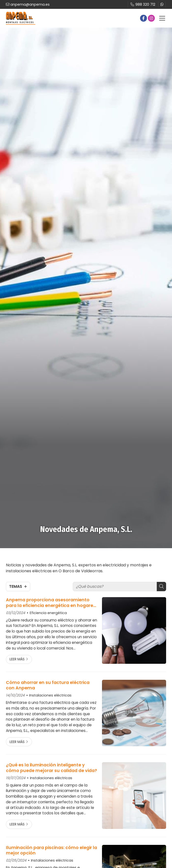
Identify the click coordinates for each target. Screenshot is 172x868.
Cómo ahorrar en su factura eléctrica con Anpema (48, 685)
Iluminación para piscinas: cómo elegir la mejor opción (51, 850)
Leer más (17, 659)
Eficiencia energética (48, 613)
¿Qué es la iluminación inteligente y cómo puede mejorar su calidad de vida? (51, 768)
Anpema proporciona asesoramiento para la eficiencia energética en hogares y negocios (51, 603)
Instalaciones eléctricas (50, 695)
